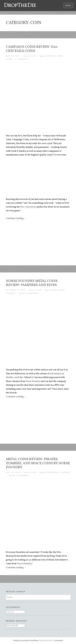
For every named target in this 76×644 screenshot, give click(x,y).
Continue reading (16, 218)
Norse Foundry (33, 381)
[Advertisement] (41, 178)
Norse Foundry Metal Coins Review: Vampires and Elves (32, 283)
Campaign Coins (54, 56)
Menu (68, 5)
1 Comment (22, 59)
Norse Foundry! (25, 564)
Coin (33, 56)
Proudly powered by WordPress (26, 641)
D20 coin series (28, 207)
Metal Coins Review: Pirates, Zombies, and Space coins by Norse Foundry (38, 463)
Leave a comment (29, 293)
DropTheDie (20, 5)
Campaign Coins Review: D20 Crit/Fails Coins (32, 49)
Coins (9, 59)
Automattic (59, 641)
